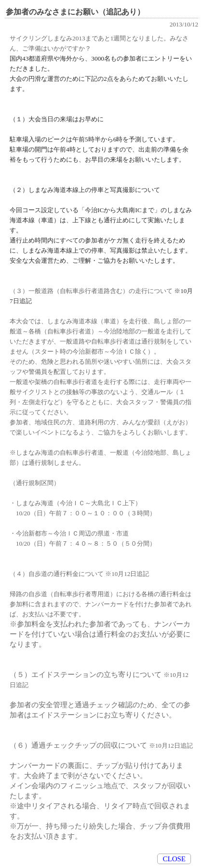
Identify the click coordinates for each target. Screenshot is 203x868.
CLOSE (174, 859)
